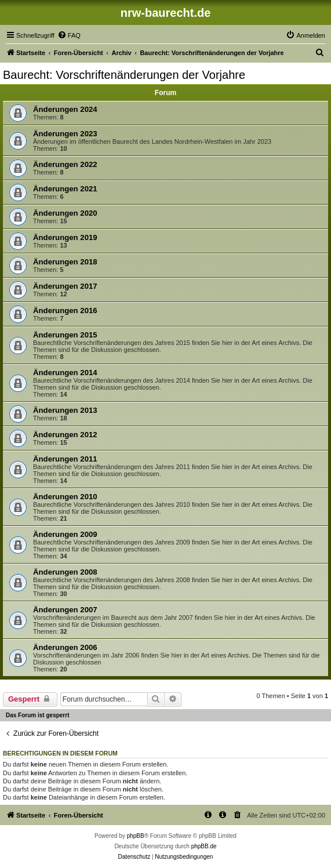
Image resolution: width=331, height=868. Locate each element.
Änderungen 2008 (65, 572)
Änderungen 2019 (65, 237)
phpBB (136, 836)
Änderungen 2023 (65, 134)
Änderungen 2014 (65, 373)
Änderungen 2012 (65, 435)
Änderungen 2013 (65, 410)
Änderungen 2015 (65, 335)
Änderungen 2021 (65, 189)
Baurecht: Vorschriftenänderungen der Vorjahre (124, 75)
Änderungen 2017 (65, 286)
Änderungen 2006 (65, 647)
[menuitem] (69, 35)
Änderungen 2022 (65, 164)
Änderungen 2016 (65, 310)
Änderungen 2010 (65, 497)
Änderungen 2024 (65, 109)
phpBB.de (204, 846)
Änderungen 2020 (65, 213)
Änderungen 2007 (65, 610)
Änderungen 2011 (65, 459)
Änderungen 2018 (65, 262)
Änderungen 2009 (65, 534)
